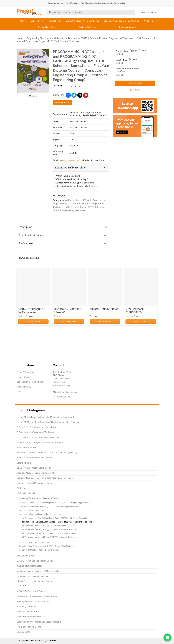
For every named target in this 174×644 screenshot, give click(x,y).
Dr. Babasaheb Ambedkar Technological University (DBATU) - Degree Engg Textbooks (55, 503)
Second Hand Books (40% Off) (31, 617)
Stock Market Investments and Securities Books (39, 622)
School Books (55, 21)
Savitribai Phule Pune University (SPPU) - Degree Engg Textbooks (47, 546)
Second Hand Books (47, 27)
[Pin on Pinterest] (86, 95)
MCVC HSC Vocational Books (31, 591)
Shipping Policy (24, 387)
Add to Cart (135, 83)
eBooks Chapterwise (26, 493)
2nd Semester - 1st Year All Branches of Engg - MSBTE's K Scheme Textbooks (57, 522)
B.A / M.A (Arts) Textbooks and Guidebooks (37, 427)
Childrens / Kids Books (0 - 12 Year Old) (35, 473)
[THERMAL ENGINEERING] (105, 288)
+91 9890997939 (62, 397)
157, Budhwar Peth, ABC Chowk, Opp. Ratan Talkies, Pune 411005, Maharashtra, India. (62, 379)
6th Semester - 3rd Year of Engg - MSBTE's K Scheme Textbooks (49, 537)
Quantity (58, 86)
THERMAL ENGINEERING (104, 309)
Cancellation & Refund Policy (30, 382)
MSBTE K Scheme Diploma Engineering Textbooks (106, 38)
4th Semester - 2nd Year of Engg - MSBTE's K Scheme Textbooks (49, 529)
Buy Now (135, 90)
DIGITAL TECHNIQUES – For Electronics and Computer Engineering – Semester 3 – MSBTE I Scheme (31, 311)
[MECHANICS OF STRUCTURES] (141, 288)
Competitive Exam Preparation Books (82, 21)
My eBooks (149, 21)
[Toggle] (105, 167)
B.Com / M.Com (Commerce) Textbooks (35, 432)
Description (64, 227)
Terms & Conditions (26, 372)
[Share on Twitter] (74, 95)
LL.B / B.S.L (22, 586)
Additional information (64, 235)
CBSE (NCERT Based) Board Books (34, 468)
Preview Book (62, 102)
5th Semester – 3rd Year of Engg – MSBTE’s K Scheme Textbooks (50, 533)
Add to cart (33, 322)
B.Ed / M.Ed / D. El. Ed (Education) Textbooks (38, 437)
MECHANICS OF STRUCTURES (135, 311)
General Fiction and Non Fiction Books (35, 561)
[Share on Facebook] (68, 95)
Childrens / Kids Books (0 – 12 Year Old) (121, 21)
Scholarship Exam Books (28, 612)
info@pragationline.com (72, 160)
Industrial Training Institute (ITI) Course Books (38, 571)
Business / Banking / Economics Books (35, 458)
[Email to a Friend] (80, 95)
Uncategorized (23, 632)
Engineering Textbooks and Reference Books (51, 38)
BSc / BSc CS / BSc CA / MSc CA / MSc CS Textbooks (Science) (47, 453)
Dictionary (21, 488)
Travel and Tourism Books (29, 627)
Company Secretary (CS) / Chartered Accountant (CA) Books (45, 478)
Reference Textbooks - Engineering (34, 542)
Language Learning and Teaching (32, 576)
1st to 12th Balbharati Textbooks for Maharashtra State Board (45, 417)
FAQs (19, 392)
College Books (37, 21)
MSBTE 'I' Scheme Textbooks (32, 510)
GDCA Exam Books (26, 556)
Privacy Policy (23, 377)
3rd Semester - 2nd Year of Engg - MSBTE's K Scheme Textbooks (49, 526)
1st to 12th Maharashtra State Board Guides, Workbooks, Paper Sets (49, 422)
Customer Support (127, 27)
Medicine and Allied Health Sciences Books (37, 596)
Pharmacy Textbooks (26, 607)
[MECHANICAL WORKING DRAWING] (69, 288)
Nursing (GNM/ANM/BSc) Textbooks (34, 601)
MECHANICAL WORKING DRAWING (68, 311)
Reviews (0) (64, 244)
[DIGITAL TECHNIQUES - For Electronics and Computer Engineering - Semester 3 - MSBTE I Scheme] (33, 288)
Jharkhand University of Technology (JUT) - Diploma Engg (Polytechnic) (49, 506)
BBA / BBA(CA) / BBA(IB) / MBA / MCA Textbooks (40, 442)
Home (23, 21)
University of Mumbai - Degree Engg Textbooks (39, 550)
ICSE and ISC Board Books (30, 566)
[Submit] (50, 12)
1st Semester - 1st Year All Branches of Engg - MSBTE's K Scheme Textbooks (54, 518)
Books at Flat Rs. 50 (88, 27)
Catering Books (24, 463)
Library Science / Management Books (34, 581)
